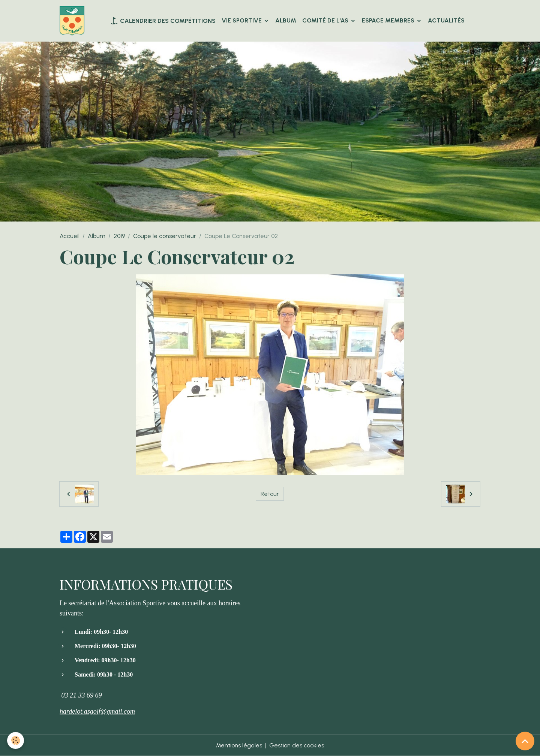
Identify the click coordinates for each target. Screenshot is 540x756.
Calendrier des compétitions (163, 21)
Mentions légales (239, 745)
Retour (270, 494)
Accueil (70, 236)
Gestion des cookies (297, 745)
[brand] (74, 21)
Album (286, 20)
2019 (119, 236)
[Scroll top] (525, 741)
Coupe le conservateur (165, 236)
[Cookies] (16, 740)
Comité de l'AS (326, 20)
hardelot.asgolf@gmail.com (97, 711)
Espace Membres (389, 20)
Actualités (446, 20)
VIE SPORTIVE (242, 20)
